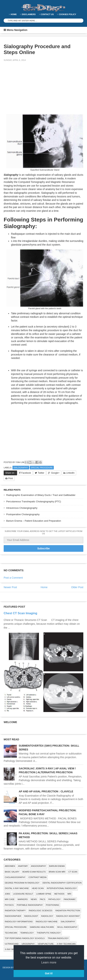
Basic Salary (12, 872)
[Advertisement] (31, 90)
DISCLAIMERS (29, 14)
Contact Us (47, 14)
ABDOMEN (10, 866)
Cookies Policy (67, 14)
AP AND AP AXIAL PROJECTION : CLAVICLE (46, 791)
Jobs (7, 894)
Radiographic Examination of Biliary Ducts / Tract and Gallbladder (41, 495)
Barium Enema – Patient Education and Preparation (34, 521)
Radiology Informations (19, 922)
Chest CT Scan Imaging (20, 613)
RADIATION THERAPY (15, 911)
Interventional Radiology (62, 888)
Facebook (26, 473)
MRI (69, 894)
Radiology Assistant (68, 916)
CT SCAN (73, 872)
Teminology (27, 933)
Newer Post (10, 587)
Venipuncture (46, 944)
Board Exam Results (34, 872)
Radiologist (31, 916)
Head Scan (38, 888)
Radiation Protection (68, 911)
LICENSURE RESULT (23, 894)
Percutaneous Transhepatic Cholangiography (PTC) (34, 501)
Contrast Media (37, 877)
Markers (23, 899)
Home (14, 14)
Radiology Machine (47, 922)
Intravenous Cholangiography (22, 508)
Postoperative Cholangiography (23, 514)
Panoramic (70, 899)
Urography (28, 944)
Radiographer (13, 916)
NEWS (34, 899)
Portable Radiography (30, 905)
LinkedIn (70, 473)
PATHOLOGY (54, 899)
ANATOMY (23, 866)
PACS (42, 899)
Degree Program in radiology (22, 883)
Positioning (52, 905)
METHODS (59, 894)
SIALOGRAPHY (21, 468)
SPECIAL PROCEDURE (42, 468)
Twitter (41, 473)
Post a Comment (13, 578)
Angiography (39, 866)
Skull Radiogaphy (67, 927)
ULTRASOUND (12, 944)
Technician (11, 933)
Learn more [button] (49, 962)
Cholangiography (15, 877)
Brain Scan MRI (57, 872)
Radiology (47, 916)
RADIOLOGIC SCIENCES (41, 911)
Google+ (55, 473)
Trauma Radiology (58, 938)
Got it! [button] (49, 973)
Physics (9, 905)
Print (11, 478)
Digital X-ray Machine (17, 888)
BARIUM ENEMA (57, 866)
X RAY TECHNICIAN (66, 944)
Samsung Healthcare (42, 927)
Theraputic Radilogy (49, 933)
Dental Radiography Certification (62, 883)
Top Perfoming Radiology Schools (25, 938)
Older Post (77, 587)
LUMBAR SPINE (44, 894)
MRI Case (10, 899)
